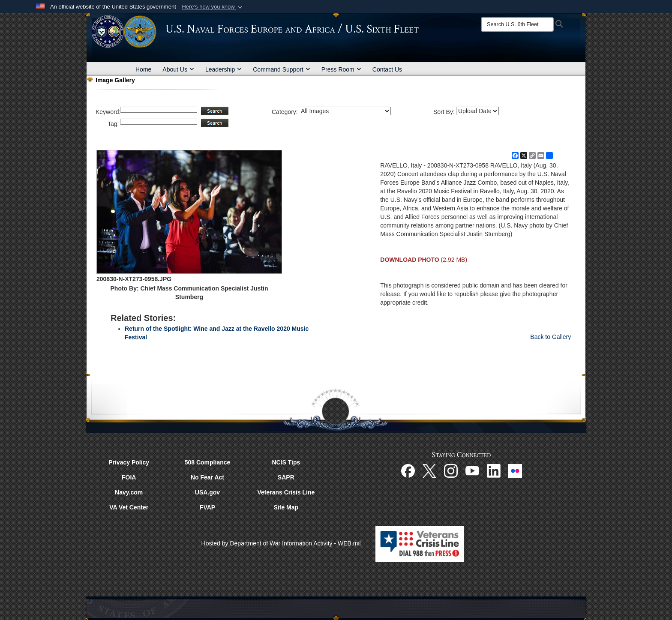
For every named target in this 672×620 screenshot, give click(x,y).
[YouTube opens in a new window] (472, 470)
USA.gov (207, 492)
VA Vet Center (129, 507)
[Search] (517, 24)
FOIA (129, 477)
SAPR (286, 477)
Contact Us (387, 69)
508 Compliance (208, 462)
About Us (178, 69)
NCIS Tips (286, 462)
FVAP (207, 507)
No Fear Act (207, 477)
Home (143, 69)
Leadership (223, 69)
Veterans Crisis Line (286, 492)
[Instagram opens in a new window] (451, 470)
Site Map (286, 507)
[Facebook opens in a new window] (408, 470)
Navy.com (129, 492)
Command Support (282, 69)
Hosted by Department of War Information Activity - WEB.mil (281, 543)
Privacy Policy (129, 462)
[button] (213, 7)
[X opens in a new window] (429, 470)
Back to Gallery (550, 337)
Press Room (341, 69)
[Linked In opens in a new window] (494, 470)
